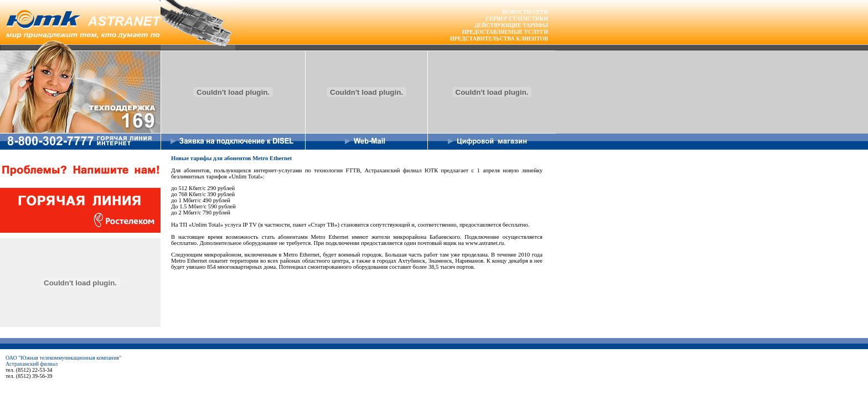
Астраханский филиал (32, 364)
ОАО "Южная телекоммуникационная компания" (63, 358)
